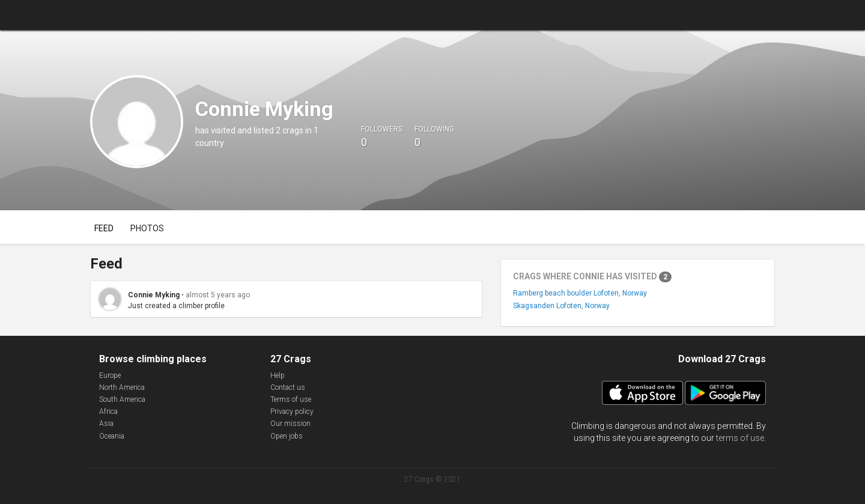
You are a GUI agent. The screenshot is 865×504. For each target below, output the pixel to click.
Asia (106, 424)
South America (122, 399)
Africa (108, 411)
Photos (147, 228)
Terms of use (291, 399)
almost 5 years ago (218, 295)
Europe (110, 375)
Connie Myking (154, 295)
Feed (104, 228)
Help (278, 375)
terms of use (740, 438)
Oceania (112, 436)
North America (122, 387)
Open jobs (287, 436)
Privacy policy (292, 411)
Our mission (290, 424)
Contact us (288, 387)
